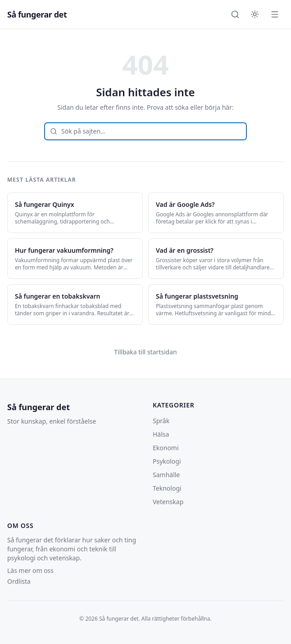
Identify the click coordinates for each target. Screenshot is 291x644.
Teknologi (167, 488)
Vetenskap (168, 502)
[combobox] (145, 131)
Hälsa (161, 434)
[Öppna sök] (235, 14)
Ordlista (19, 581)
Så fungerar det (39, 407)
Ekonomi (166, 448)
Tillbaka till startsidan (145, 352)
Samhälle (166, 475)
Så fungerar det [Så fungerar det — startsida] (37, 14)
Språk (161, 421)
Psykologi (167, 461)
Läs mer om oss (30, 570)
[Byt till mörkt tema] (255, 14)
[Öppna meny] (275, 14)
